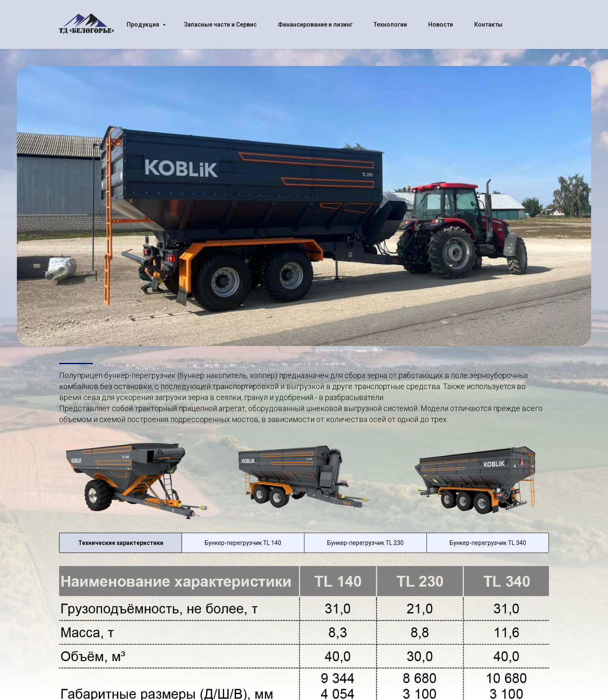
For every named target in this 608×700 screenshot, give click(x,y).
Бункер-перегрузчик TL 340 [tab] (488, 543)
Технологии (390, 25)
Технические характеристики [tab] (121, 543)
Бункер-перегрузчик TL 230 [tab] (365, 543)
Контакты (488, 25)
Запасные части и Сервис (220, 25)
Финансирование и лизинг (315, 25)
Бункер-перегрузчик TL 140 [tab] (243, 543)
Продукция (144, 25)
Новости (441, 25)
